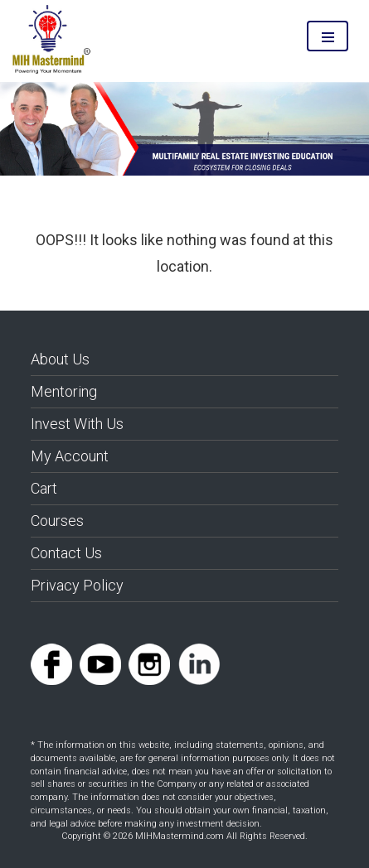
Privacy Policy (77, 585)
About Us (60, 359)
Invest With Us (77, 424)
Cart (44, 488)
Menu (328, 36)
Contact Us (66, 553)
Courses (57, 521)
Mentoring (64, 391)
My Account (70, 456)
